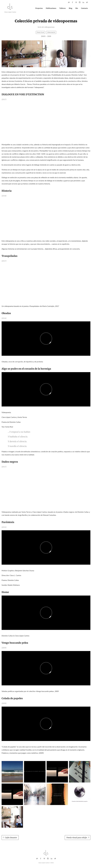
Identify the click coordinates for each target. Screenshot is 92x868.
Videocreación (51, 32)
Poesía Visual (40, 32)
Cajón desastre (11, 838)
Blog (71, 8)
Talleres (63, 8)
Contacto (84, 8)
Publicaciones (51, 8)
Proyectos (39, 8)
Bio (77, 8)
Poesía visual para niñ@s (77, 838)
